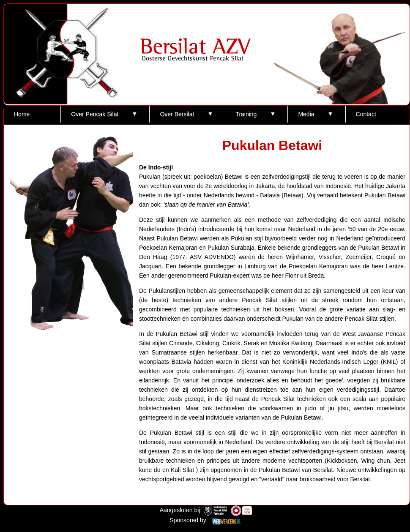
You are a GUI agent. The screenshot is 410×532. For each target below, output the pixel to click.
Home (22, 114)
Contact (366, 114)
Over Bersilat (177, 114)
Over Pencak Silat (95, 114)
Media (306, 114)
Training (246, 114)
